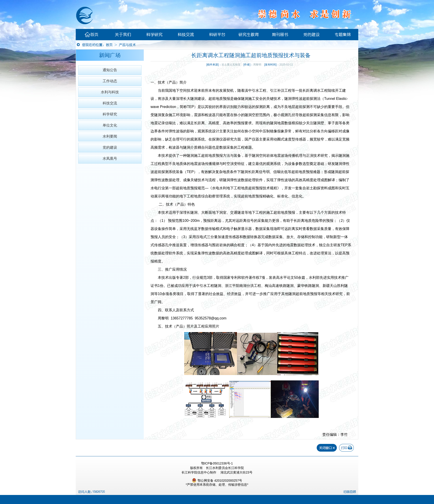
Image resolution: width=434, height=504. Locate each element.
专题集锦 (343, 35)
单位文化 (110, 125)
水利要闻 (110, 136)
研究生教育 (249, 35)
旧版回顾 (350, 492)
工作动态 (110, 81)
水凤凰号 (110, 158)
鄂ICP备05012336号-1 (217, 463)
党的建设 (311, 35)
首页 (92, 35)
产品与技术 (127, 45)
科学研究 (154, 35)
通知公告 (110, 70)
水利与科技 (110, 92)
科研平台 (217, 35)
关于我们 (123, 35)
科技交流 (186, 35)
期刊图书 (280, 35)
